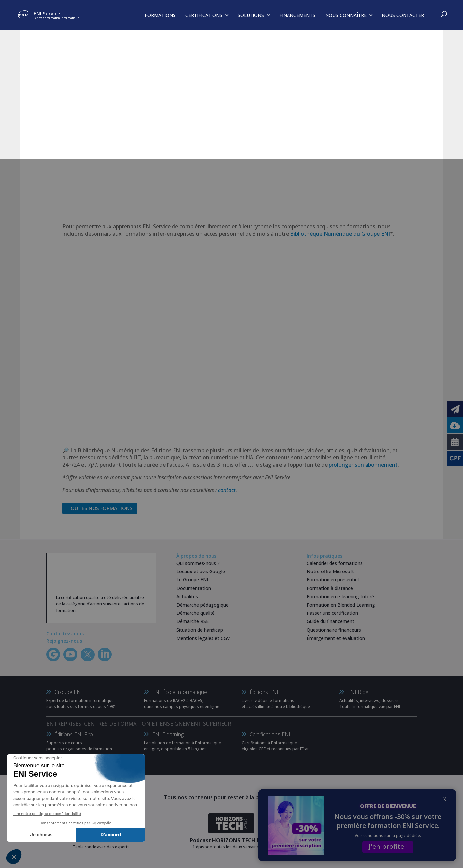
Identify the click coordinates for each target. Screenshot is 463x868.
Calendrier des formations (335, 563)
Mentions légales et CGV (203, 638)
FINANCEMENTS (297, 15)
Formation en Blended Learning (341, 605)
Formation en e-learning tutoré (340, 596)
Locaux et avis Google (201, 571)
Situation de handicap (200, 630)
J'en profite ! (388, 846)
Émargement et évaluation (336, 638)
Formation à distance (330, 588)
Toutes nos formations (100, 508)
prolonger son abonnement (363, 465)
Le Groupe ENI (192, 580)
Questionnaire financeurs (334, 630)
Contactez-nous (65, 633)
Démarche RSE (193, 621)
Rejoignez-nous (64, 641)
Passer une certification (332, 613)
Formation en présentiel (333, 580)
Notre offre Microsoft (330, 571)
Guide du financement (330, 621)
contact (227, 490)
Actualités (187, 596)
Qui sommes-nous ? (198, 563)
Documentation (194, 588)
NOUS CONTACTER (403, 15)
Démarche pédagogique (203, 605)
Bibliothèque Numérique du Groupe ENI (340, 234)
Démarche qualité (196, 613)
